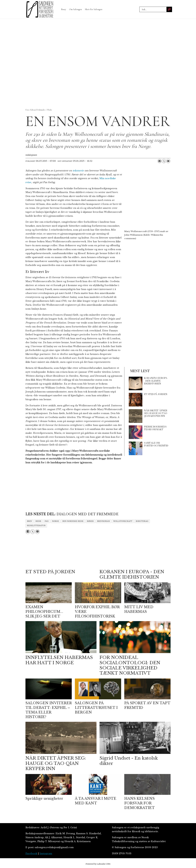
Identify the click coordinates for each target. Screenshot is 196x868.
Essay (64, 9)
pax (47, 521)
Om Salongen (75, 9)
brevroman (103, 521)
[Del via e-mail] (168, 161)
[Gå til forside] (40, 9)
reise (38, 521)
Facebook (31, 854)
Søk (139, 7)
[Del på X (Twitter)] (164, 161)
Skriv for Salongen (94, 9)
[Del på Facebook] (160, 161)
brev (30, 521)
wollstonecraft (123, 521)
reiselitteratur (36, 526)
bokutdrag (142, 521)
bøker (90, 521)
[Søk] (169, 9)
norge (55, 521)
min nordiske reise (73, 521)
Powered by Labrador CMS (98, 864)
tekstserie (78, 171)
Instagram (46, 854)
